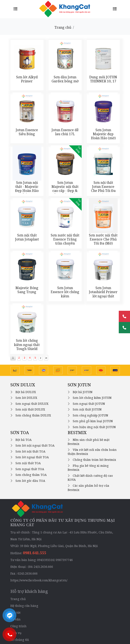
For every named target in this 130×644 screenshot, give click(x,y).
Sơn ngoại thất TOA (30, 469)
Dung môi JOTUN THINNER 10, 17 (103, 79)
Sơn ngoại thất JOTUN (89, 404)
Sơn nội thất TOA (28, 463)
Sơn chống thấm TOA (31, 475)
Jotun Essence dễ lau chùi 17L (65, 132)
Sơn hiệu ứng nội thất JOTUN (94, 427)
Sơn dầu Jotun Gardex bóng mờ (65, 79)
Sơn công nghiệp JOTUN (90, 415)
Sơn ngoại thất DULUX (32, 404)
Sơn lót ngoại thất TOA (32, 457)
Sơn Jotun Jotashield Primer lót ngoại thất (103, 292)
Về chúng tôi (20, 640)
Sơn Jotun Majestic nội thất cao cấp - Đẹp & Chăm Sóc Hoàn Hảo (65, 191)
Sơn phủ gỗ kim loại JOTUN (93, 421)
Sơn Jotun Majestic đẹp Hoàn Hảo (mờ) (103, 134)
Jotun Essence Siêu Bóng (27, 132)
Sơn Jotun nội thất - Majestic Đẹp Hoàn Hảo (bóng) (27, 189)
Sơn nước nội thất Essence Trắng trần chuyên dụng (65, 241)
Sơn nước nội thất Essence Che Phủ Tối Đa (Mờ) (103, 239)
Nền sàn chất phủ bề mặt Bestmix (89, 442)
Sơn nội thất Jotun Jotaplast (27, 237)
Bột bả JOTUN (83, 392)
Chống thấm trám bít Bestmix (94, 460)
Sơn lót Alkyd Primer (27, 79)
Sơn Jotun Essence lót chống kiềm (65, 292)
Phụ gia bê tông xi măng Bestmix (88, 468)
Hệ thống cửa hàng (24, 606)
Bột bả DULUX (26, 392)
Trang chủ (63, 27)
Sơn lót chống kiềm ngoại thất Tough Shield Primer (27, 347)
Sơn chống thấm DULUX (33, 415)
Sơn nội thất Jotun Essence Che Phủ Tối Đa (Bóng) (103, 189)
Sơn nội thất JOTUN (87, 409)
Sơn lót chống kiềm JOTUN (92, 398)
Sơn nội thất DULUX (30, 409)
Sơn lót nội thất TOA (30, 451)
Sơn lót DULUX (26, 398)
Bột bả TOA (24, 440)
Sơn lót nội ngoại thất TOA (35, 445)
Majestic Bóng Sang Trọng (27, 290)
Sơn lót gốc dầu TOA (30, 481)
